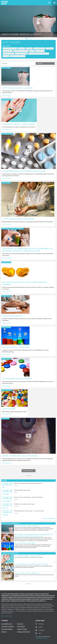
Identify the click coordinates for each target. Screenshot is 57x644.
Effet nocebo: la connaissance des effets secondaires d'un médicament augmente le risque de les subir (27, 250)
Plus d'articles (28, 471)
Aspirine (32, 51)
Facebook (40, 624)
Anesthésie (29, 48)
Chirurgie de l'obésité (21, 54)
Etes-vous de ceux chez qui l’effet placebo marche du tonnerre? (25, 283)
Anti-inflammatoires (39, 48)
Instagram (40, 630)
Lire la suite (7, 95)
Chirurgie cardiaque (9, 54)
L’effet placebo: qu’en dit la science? (18, 88)
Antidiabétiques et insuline (21, 51)
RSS (38, 633)
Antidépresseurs (8, 51)
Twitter (39, 627)
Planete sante (4, 3)
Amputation (21, 48)
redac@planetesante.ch (42, 638)
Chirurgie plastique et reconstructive (39, 54)
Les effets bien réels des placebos (17, 379)
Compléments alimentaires (18, 56)
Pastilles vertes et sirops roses (16, 347)
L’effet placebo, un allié (12, 316)
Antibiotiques (50, 48)
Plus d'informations (7, 616)
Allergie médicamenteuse (10, 48)
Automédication (40, 51)
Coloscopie (6, 56)
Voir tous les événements (49, 518)
